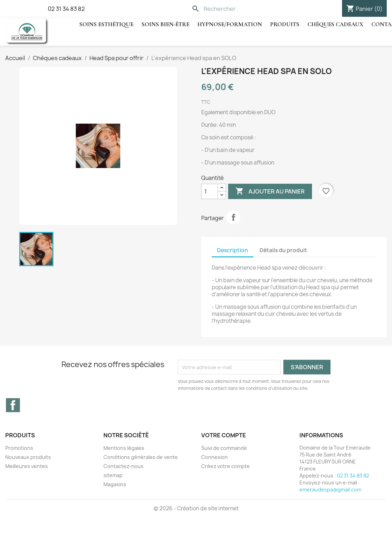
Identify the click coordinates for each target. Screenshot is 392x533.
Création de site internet (208, 508)
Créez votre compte (226, 466)
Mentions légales (124, 448)
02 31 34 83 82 (66, 9)
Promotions (19, 448)
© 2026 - (165, 508)
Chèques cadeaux (335, 24)
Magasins (115, 484)
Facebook (13, 405)
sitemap (113, 475)
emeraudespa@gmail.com (330, 490)
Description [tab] (233, 250)
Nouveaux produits (28, 457)
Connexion (215, 457)
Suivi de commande (224, 448)
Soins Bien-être (165, 24)
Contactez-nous (124, 466)
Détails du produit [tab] (283, 250)
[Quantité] (210, 191)
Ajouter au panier (270, 191)
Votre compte (224, 435)
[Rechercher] (237, 9)
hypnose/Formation (230, 24)
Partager (233, 217)
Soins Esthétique (106, 24)
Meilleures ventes (27, 466)
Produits (285, 24)
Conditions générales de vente (141, 457)
